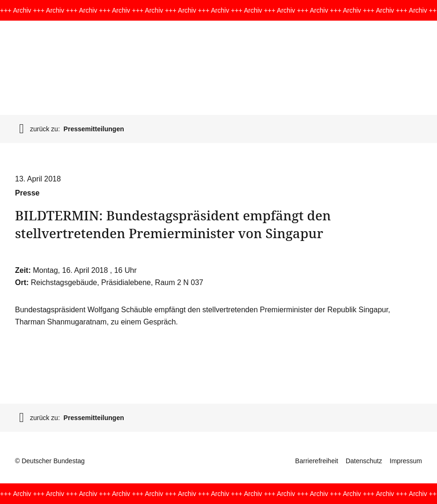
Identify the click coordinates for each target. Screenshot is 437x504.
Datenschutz (364, 461)
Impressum (406, 461)
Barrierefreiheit (317, 461)
